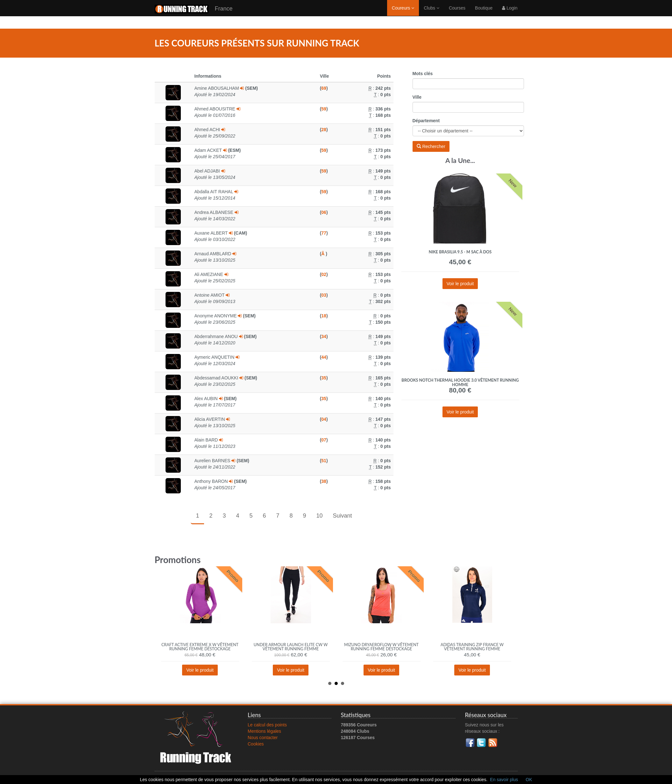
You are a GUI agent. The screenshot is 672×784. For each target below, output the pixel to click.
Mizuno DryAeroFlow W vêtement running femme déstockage (381, 647)
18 (324, 316)
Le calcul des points (267, 725)
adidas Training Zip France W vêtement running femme (472, 647)
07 (324, 440)
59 (324, 109)
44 (324, 357)
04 (324, 419)
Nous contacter (263, 738)
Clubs (431, 14)
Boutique (484, 14)
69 (324, 88)
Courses (457, 14)
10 (320, 516)
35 (324, 378)
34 (324, 336)
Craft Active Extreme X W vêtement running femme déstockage (200, 647)
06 (324, 212)
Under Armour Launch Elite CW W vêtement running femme (291, 647)
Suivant (343, 516)
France (194, 15)
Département (426, 121)
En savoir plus (504, 780)
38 (324, 481)
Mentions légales (264, 731)
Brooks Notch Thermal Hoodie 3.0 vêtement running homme (460, 382)
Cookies (256, 744)
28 (324, 130)
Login (510, 14)
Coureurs (403, 14)
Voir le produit (460, 284)
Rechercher (431, 146)
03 (324, 295)
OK (529, 780)
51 (324, 461)
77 (324, 233)
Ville (417, 97)
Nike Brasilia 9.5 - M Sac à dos (460, 252)
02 (324, 274)
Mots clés (423, 74)
